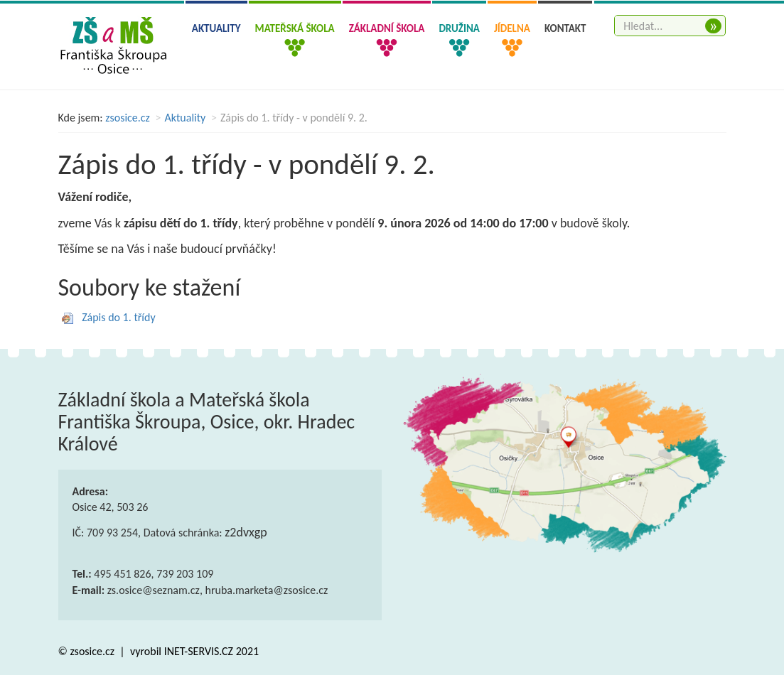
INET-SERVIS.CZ (199, 651)
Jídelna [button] (512, 28)
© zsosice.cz (88, 651)
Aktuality (216, 28)
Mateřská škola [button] (295, 28)
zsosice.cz (128, 118)
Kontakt (565, 28)
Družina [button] (459, 28)
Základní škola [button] (387, 28)
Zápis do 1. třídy (119, 317)
